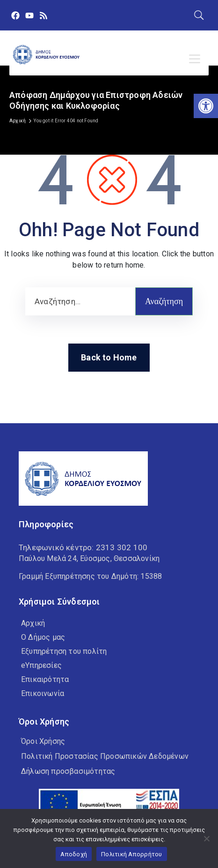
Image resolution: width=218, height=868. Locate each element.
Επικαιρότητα (45, 679)
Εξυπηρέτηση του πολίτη (64, 651)
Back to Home (109, 357)
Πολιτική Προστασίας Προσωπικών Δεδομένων (105, 756)
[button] (206, 106)
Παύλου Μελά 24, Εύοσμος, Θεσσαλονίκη (89, 558)
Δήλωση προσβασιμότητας (68, 771)
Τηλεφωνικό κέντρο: (83, 547)
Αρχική (18, 121)
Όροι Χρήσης (43, 741)
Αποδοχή (74, 854)
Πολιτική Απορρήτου (132, 854)
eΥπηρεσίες (41, 665)
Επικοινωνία (43, 693)
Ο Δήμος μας (43, 637)
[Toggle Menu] (196, 59)
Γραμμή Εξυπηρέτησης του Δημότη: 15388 (90, 576)
